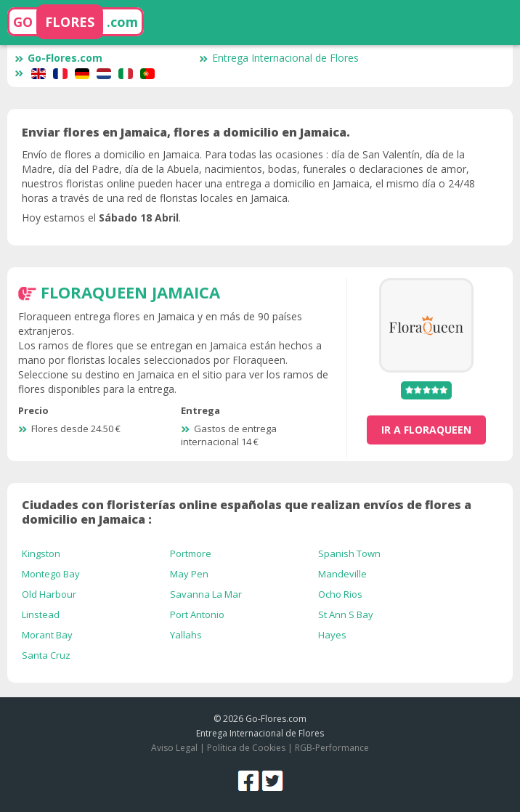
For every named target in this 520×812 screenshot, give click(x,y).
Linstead (41, 614)
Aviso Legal (174, 748)
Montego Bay (51, 574)
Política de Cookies (246, 748)
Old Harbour (49, 594)
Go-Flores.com (58, 58)
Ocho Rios (340, 594)
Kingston (41, 553)
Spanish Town (349, 553)
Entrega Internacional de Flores (279, 58)
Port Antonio (197, 614)
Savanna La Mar (206, 594)
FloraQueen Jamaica (130, 292)
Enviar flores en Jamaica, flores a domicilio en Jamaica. (186, 132)
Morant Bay (47, 635)
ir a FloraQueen (426, 430)
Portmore (191, 553)
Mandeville (342, 574)
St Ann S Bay (346, 614)
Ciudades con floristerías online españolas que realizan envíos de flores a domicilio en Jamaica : (247, 512)
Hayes (332, 635)
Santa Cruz (46, 655)
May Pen (189, 574)
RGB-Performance (332, 748)
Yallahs (186, 635)
